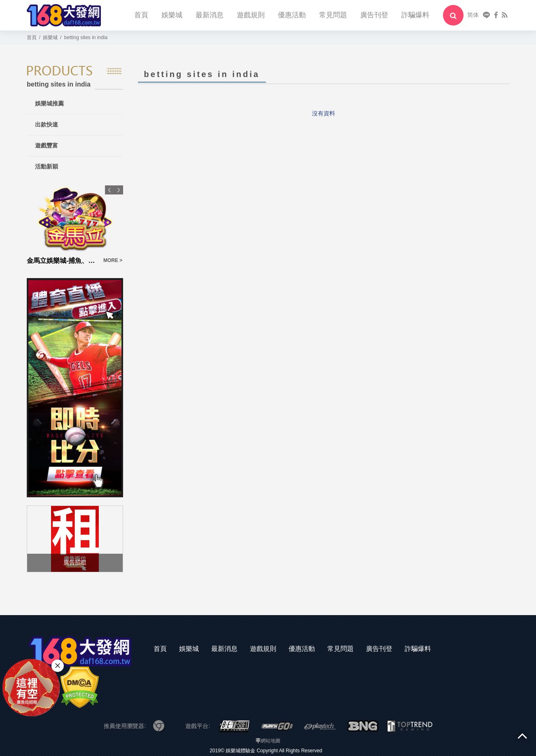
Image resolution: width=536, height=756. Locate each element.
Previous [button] (110, 190)
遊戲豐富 (47, 145)
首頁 (141, 15)
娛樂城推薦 (49, 103)
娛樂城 (172, 15)
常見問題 (333, 15)
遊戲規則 (251, 15)
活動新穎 (47, 166)
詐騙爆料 (415, 15)
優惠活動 (292, 15)
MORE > (113, 260)
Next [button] (119, 190)
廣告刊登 (374, 15)
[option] (75, 226)
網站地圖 (270, 741)
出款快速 (47, 124)
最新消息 (210, 15)
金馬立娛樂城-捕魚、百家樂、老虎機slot (63, 261)
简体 (473, 15)
